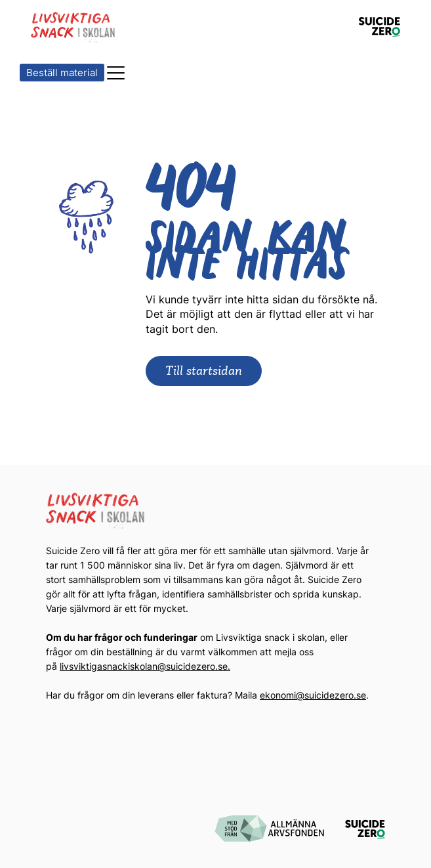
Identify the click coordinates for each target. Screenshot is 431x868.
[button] (116, 73)
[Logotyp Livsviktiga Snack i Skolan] (73, 27)
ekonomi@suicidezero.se (313, 695)
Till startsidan (204, 370)
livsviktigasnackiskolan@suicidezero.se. (145, 666)
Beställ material (62, 73)
